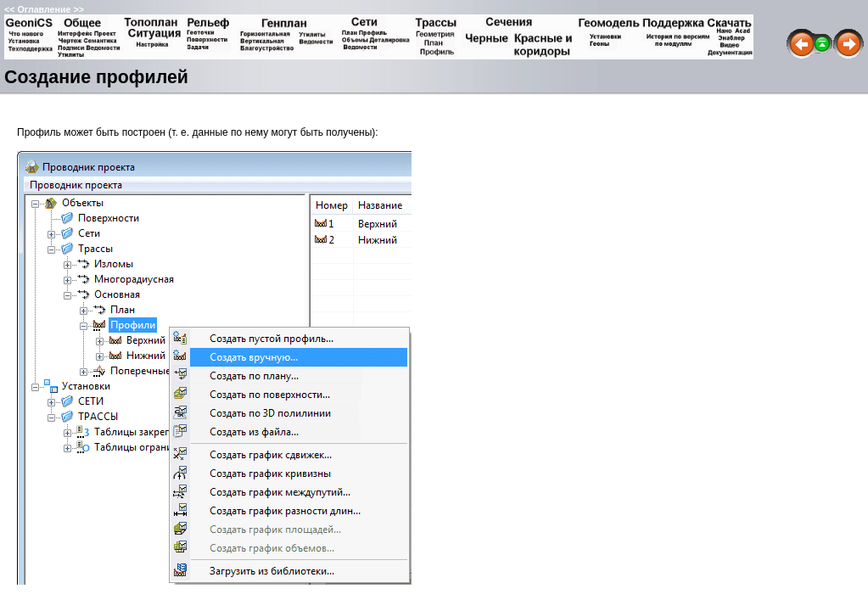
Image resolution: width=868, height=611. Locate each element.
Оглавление (44, 9)
